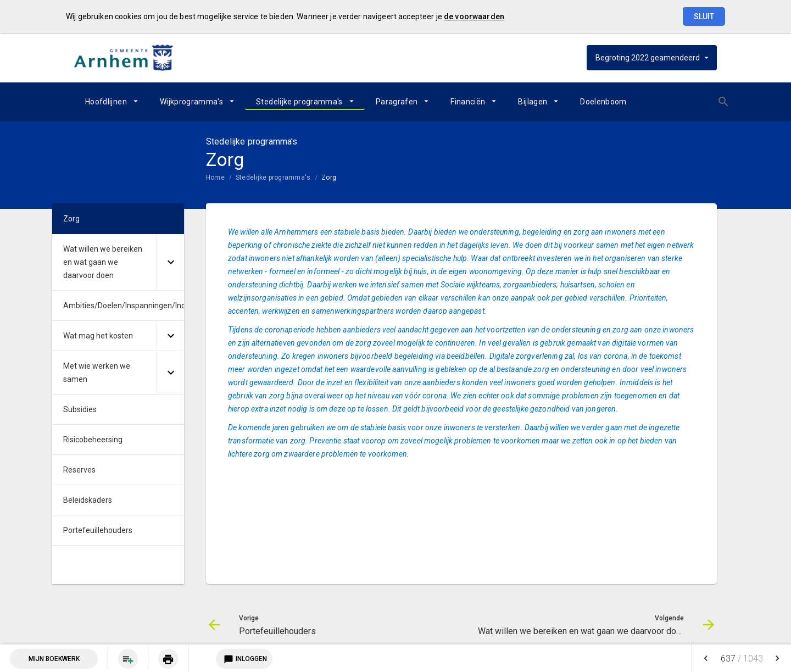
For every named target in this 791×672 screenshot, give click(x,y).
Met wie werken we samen (97, 373)
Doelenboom (603, 102)
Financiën (468, 102)
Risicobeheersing (93, 440)
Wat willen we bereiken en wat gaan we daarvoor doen (103, 262)
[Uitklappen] (170, 262)
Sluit (704, 16)
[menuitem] (112, 102)
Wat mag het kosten (98, 336)
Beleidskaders (88, 500)
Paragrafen (397, 102)
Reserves (79, 470)
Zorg (329, 177)
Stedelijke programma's (299, 102)
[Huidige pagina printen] (168, 659)
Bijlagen (533, 102)
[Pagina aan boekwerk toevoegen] (128, 659)
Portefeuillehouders (98, 530)
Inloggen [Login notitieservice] (244, 659)
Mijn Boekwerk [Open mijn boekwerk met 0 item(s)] (54, 659)
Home (215, 177)
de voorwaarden (474, 16)
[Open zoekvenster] (704, 102)
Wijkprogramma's (191, 102)
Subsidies (80, 409)
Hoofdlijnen (106, 102)
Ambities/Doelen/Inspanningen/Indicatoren (124, 306)
